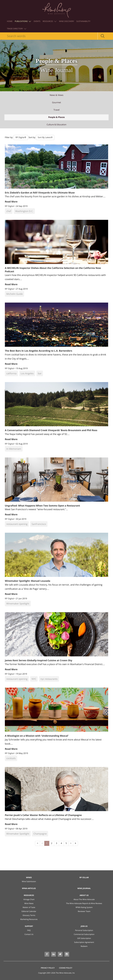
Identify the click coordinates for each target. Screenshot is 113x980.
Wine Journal (84, 888)
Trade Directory (17, 29)
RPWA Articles (29, 888)
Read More (11, 202)
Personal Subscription (84, 930)
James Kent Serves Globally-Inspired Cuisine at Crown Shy (39, 660)
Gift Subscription (84, 938)
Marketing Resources (29, 919)
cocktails (11, 758)
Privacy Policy (48, 968)
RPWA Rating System (84, 907)
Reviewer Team (84, 911)
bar (40, 373)
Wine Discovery (67, 21)
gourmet (56, 103)
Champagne (40, 834)
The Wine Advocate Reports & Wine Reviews (84, 903)
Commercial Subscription (84, 934)
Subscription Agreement (84, 942)
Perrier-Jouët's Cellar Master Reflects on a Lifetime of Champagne (43, 815)
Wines (29, 877)
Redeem (84, 946)
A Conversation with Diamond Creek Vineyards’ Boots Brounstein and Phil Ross (51, 430)
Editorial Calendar (29, 911)
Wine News (29, 903)
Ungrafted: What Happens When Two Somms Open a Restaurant (42, 506)
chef (9, 211)
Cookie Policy (66, 968)
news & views (56, 95)
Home (10, 21)
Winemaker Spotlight (18, 604)
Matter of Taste (29, 907)
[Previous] (42, 843)
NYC (34, 679)
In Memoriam (14, 449)
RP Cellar (84, 877)
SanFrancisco (39, 524)
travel (57, 110)
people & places (56, 117)
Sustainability (83, 21)
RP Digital (10, 206)
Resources (50, 21)
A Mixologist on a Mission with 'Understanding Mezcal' (37, 736)
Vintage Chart (29, 899)
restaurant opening (17, 524)
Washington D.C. (24, 211)
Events (37, 21)
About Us (84, 895)
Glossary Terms (29, 915)
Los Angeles (27, 373)
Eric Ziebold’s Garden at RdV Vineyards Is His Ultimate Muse (40, 193)
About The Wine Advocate (84, 899)
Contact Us (29, 934)
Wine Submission (29, 881)
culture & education (56, 125)
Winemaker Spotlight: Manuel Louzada (28, 581)
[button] (21, 138)
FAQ (29, 930)
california (11, 373)
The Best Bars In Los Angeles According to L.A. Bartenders (38, 351)
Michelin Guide (14, 294)
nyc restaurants (49, 679)
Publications (23, 21)
